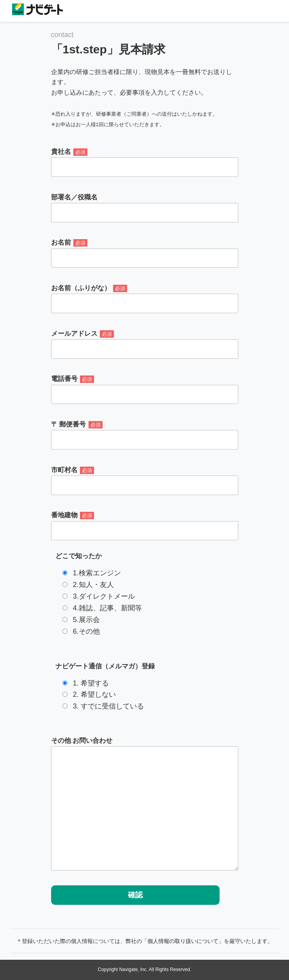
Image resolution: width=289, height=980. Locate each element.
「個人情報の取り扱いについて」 (183, 941)
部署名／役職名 (145, 208)
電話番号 (145, 390)
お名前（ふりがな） (145, 299)
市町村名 (145, 481)
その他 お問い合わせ (145, 804)
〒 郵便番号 (145, 435)
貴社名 (145, 162)
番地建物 (145, 526)
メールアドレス (145, 344)
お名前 (145, 253)
